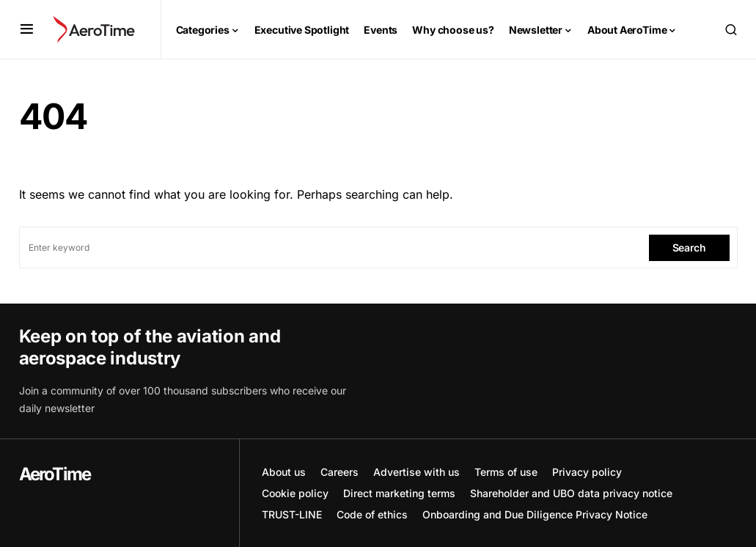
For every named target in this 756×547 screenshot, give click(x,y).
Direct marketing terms (399, 493)
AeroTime (55, 474)
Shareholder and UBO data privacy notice (571, 493)
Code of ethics (372, 514)
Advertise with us (416, 472)
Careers (340, 472)
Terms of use (506, 472)
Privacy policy (587, 472)
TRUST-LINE (292, 514)
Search (689, 247)
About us (284, 472)
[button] (27, 29)
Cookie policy (295, 493)
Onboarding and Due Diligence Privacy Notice (535, 514)
